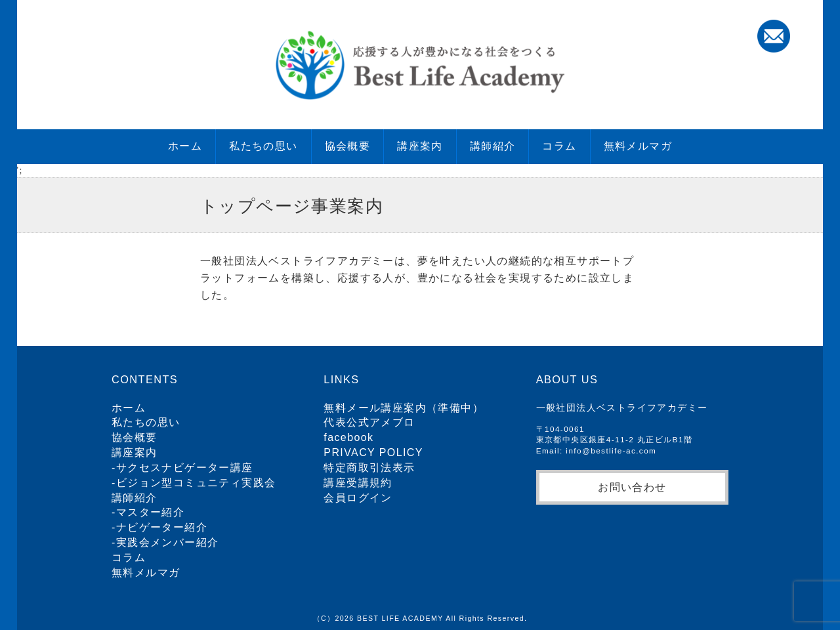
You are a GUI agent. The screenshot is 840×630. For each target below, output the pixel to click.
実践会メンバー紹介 (168, 542)
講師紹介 (493, 146)
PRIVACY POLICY (373, 452)
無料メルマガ (638, 146)
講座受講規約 (358, 483)
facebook (348, 437)
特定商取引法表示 (369, 468)
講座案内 (420, 146)
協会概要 (348, 146)
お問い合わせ (632, 487)
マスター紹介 (150, 512)
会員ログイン (358, 498)
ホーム (185, 146)
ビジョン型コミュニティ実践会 (196, 483)
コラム (559, 146)
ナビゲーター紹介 (162, 527)
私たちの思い (263, 146)
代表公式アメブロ (369, 422)
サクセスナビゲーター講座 (185, 468)
